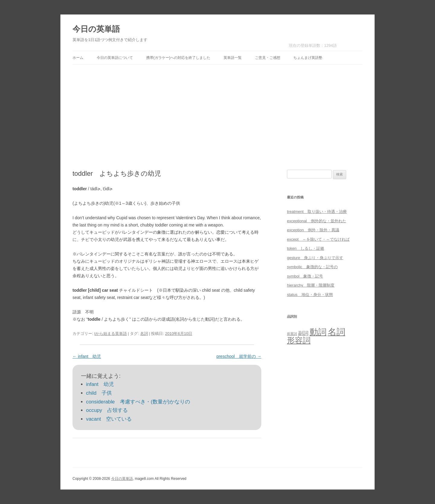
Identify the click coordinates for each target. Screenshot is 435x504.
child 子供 (99, 393)
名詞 (144, 334)
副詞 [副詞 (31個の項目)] (303, 333)
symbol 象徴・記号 (305, 276)
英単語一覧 (233, 58)
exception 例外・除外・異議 (313, 230)
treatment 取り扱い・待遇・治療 (317, 212)
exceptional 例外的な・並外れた (317, 221)
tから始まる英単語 (111, 334)
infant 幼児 (87, 356)
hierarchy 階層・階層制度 (311, 285)
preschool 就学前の (239, 356)
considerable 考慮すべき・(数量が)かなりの (138, 402)
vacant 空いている (109, 419)
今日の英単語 (96, 29)
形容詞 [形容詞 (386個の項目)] (299, 340)
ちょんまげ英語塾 (308, 58)
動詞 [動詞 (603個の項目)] (318, 332)
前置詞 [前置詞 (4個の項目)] (292, 334)
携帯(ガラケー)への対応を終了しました (178, 58)
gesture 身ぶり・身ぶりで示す (315, 258)
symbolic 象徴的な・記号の (312, 267)
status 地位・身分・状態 (310, 295)
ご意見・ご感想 (268, 58)
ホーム (78, 58)
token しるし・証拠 (306, 248)
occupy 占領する (107, 410)
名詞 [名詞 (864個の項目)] (337, 332)
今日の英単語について (115, 58)
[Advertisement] (217, 117)
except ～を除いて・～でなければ (318, 239)
